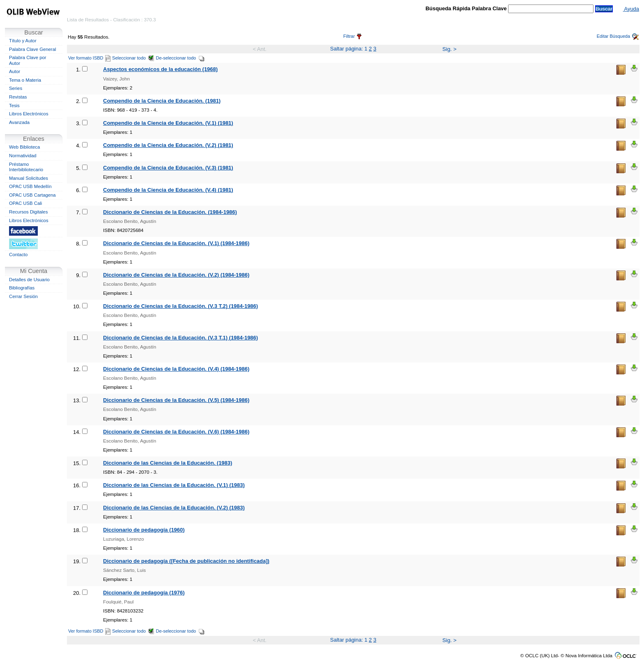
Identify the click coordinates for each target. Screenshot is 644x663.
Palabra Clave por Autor (28, 60)
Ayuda (631, 9)
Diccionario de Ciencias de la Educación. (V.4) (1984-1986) (176, 369)
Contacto (18, 255)
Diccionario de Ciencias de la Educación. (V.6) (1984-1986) (176, 432)
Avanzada (19, 122)
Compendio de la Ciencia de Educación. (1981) (162, 101)
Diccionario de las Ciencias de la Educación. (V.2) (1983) (174, 508)
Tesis (14, 106)
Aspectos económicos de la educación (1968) (160, 69)
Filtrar (352, 36)
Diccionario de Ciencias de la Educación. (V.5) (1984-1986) (176, 400)
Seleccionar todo (133, 58)
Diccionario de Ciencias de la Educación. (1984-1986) (170, 212)
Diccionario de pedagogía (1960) (144, 530)
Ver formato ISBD (89, 58)
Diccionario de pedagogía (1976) (144, 593)
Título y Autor (23, 41)
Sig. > (449, 49)
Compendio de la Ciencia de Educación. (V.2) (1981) (168, 145)
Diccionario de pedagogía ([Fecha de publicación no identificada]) (186, 561)
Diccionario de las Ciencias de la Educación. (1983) (168, 463)
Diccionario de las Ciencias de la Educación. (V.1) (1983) (174, 485)
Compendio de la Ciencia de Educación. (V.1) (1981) (168, 123)
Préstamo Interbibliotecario (26, 167)
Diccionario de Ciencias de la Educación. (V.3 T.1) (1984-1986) (181, 338)
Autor (15, 71)
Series (16, 88)
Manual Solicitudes (29, 178)
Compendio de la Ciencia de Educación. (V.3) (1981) (168, 168)
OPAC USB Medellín (30, 186)
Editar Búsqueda (618, 36)
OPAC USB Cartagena (32, 195)
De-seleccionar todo (181, 58)
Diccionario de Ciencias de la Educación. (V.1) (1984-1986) (176, 243)
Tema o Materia (25, 80)
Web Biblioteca (24, 147)
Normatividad (23, 156)
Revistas (18, 97)
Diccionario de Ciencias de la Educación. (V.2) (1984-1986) (176, 275)
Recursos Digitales (28, 212)
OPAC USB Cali (25, 203)
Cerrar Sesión (23, 296)
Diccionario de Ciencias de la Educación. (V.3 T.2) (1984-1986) (181, 306)
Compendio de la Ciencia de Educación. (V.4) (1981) (168, 190)
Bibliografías (22, 288)
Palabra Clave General (32, 49)
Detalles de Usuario (29, 280)
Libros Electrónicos (29, 114)
